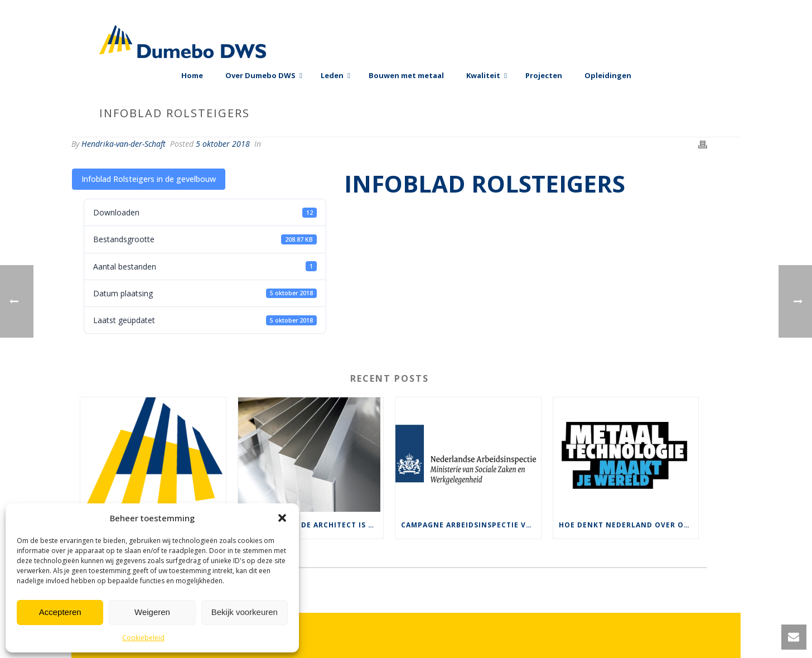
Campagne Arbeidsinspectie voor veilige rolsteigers (471, 525)
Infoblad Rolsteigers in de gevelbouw (149, 179)
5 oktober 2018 (223, 144)
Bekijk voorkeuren (245, 612)
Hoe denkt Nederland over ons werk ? (629, 525)
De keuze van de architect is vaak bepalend (314, 525)
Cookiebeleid (143, 638)
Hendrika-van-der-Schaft (124, 144)
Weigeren (152, 612)
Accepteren (60, 612)
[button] (282, 518)
